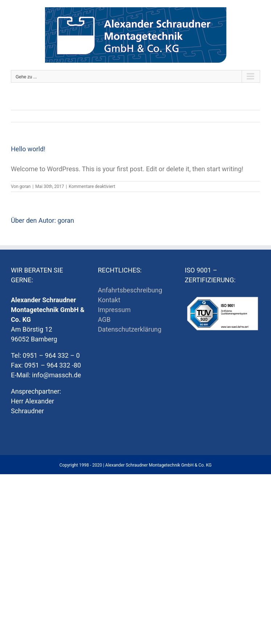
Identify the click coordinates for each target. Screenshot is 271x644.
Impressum (114, 310)
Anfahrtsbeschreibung (130, 290)
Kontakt (109, 300)
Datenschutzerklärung (130, 329)
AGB (104, 319)
